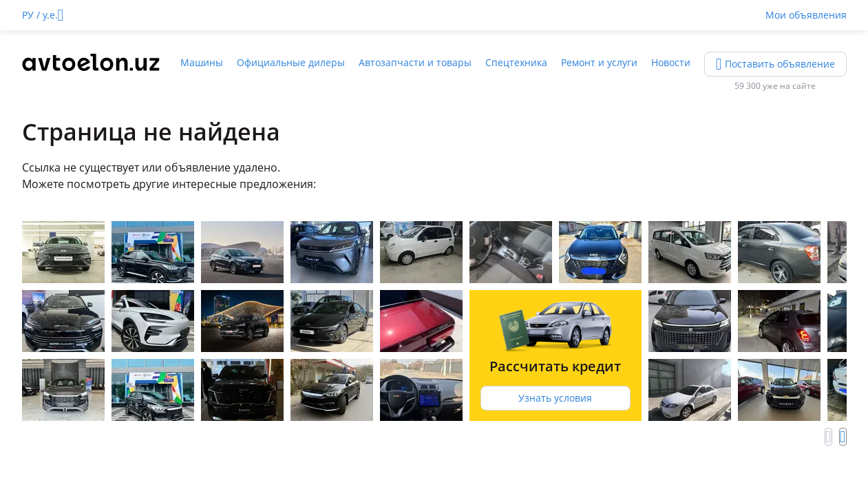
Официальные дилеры (291, 62)
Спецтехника (516, 62)
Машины (202, 62)
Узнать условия (555, 398)
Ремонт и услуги (599, 62)
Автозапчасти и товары (415, 62)
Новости (671, 62)
